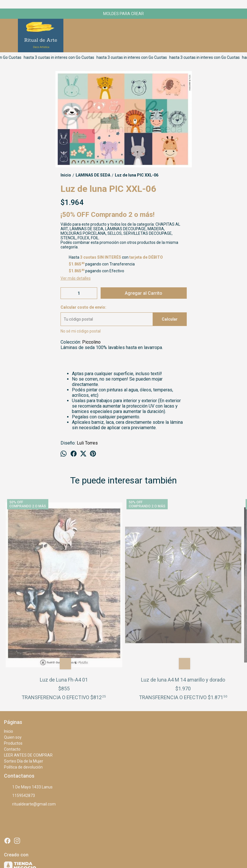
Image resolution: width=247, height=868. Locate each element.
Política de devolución (23, 690)
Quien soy (13, 660)
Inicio (9, 654)
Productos (13, 666)
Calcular (170, 319)
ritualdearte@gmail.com (30, 727)
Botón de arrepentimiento (191, 851)
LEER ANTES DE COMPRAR (28, 678)
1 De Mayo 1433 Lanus (28, 710)
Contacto (12, 672)
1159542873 (19, 718)
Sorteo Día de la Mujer (24, 684)
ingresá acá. (164, 851)
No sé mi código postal (81, 331)
